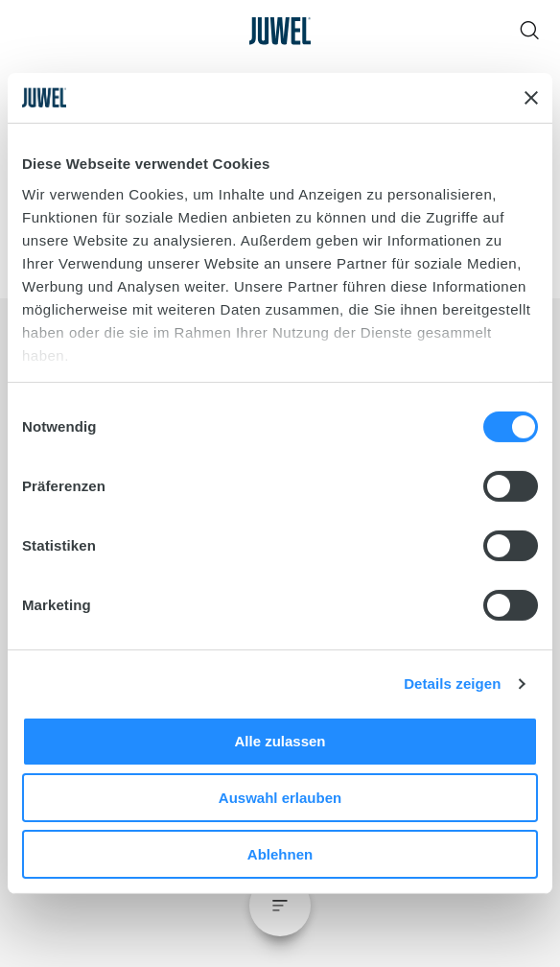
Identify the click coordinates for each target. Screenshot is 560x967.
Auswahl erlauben (280, 798)
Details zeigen (452, 684)
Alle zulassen (280, 741)
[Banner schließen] (531, 98)
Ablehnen (280, 854)
